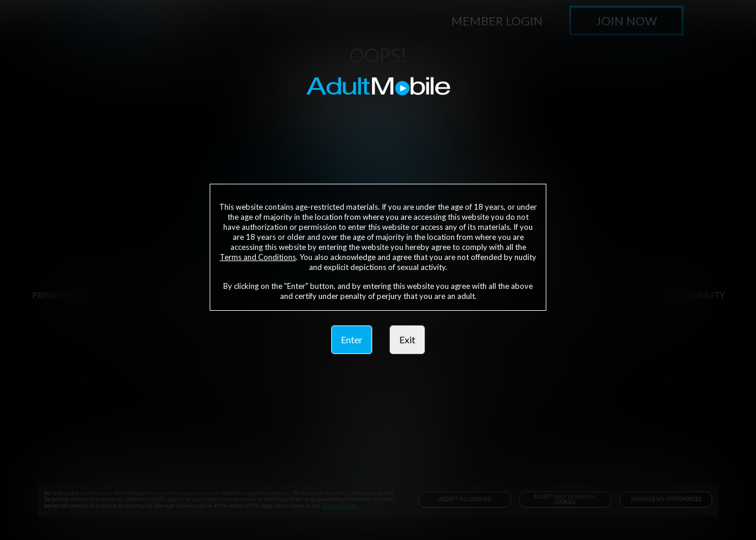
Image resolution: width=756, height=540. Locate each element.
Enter (352, 339)
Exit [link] (407, 339)
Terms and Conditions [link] (258, 257)
